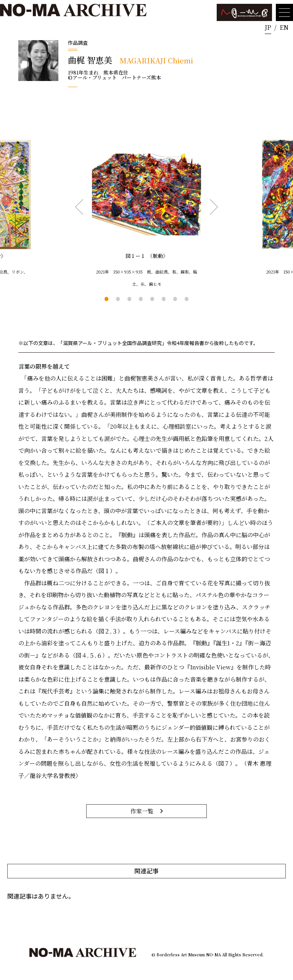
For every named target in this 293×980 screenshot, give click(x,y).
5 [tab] (152, 299)
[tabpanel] (146, 215)
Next (214, 207)
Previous (79, 207)
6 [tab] (164, 299)
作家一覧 (142, 811)
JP (268, 27)
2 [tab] (118, 299)
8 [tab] (187, 299)
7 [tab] (175, 299)
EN (284, 27)
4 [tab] (141, 299)
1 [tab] (106, 299)
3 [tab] (129, 299)
